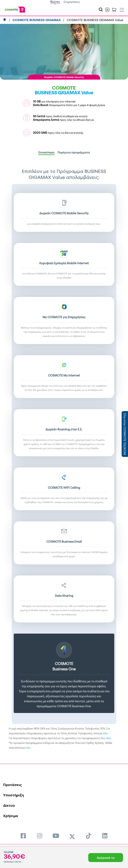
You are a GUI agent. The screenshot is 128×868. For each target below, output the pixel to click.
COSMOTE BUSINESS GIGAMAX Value (95, 20)
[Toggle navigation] (122, 9)
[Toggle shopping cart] (114, 10)
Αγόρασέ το (106, 858)
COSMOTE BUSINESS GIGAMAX (37, 20)
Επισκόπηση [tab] (46, 152)
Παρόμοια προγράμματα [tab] (74, 152)
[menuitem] (23, 836)
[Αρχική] (5, 20)
